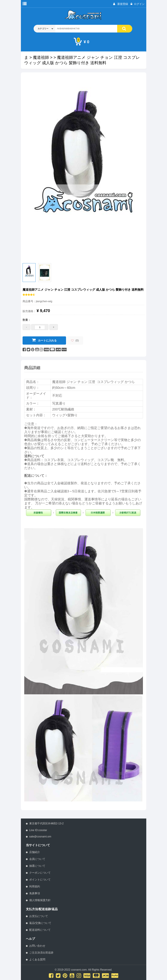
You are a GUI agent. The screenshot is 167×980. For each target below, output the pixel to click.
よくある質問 (37, 959)
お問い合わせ (37, 946)
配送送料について (40, 930)
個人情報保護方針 (40, 900)
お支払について (39, 916)
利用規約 (35, 886)
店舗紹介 (35, 852)
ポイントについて (40, 880)
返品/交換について (40, 923)
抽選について (37, 866)
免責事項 (35, 893)
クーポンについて (40, 873)
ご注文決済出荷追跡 (41, 953)
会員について (37, 859)
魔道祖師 (41, 57)
